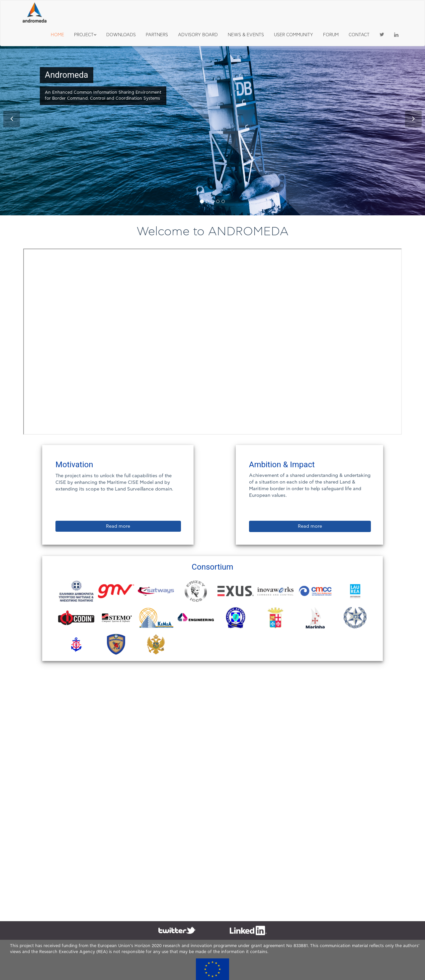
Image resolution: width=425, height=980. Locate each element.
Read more (118, 526)
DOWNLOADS (121, 35)
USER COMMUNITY (294, 35)
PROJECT (85, 35)
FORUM (331, 35)
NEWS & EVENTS (246, 35)
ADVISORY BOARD (198, 35)
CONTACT (359, 35)
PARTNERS (157, 35)
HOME (57, 35)
